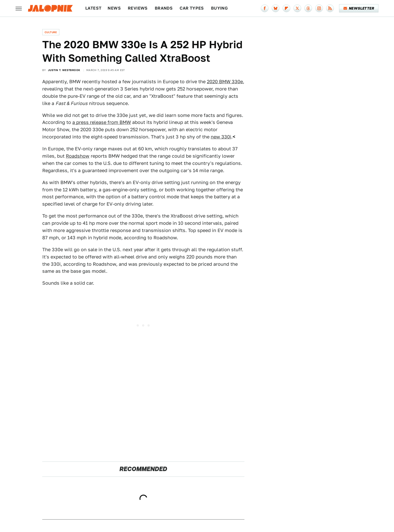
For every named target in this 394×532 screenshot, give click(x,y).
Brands (164, 8)
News (114, 8)
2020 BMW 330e (225, 82)
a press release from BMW (102, 122)
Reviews (138, 8)
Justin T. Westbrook (64, 70)
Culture (51, 32)
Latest (93, 8)
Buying (219, 8)
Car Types (192, 8)
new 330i (221, 137)
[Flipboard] (286, 8)
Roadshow (78, 156)
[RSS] (330, 8)
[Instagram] (319, 8)
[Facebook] (265, 8)
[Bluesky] (276, 8)
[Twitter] (297, 8)
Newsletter (359, 8)
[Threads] (308, 8)
